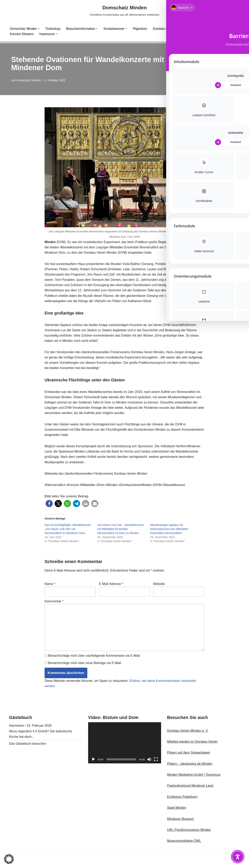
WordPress (50, 863)
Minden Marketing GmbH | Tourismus (194, 787)
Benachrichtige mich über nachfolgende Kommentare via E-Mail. (94, 667)
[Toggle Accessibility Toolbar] (238, 857)
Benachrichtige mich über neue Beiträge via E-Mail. (85, 675)
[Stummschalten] (149, 772)
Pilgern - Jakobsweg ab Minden (190, 776)
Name (50, 593)
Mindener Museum (181, 831)
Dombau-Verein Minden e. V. (188, 743)
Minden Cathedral (197, 28)
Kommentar (54, 611)
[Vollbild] (156, 772)
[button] (39, 29)
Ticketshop (54, 28)
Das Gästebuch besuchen (28, 756)
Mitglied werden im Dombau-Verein (192, 754)
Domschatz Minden (29, 80)
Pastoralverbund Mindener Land (190, 798)
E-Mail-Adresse (111, 593)
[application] (125, 755)
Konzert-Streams (22, 34)
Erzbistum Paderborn (182, 809)
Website (159, 593)
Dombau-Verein (167, 28)
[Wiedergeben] (93, 772)
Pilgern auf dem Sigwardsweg (189, 765)
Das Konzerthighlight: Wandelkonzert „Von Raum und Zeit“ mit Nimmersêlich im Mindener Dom (68, 538)
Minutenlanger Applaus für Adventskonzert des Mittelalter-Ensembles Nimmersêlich (170, 538)
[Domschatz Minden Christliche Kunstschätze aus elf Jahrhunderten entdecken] (125, 11)
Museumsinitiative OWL (184, 853)
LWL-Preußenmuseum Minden (189, 842)
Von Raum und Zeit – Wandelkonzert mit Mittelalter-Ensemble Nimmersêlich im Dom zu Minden (120, 538)
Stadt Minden (177, 820)
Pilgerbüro (143, 28)
